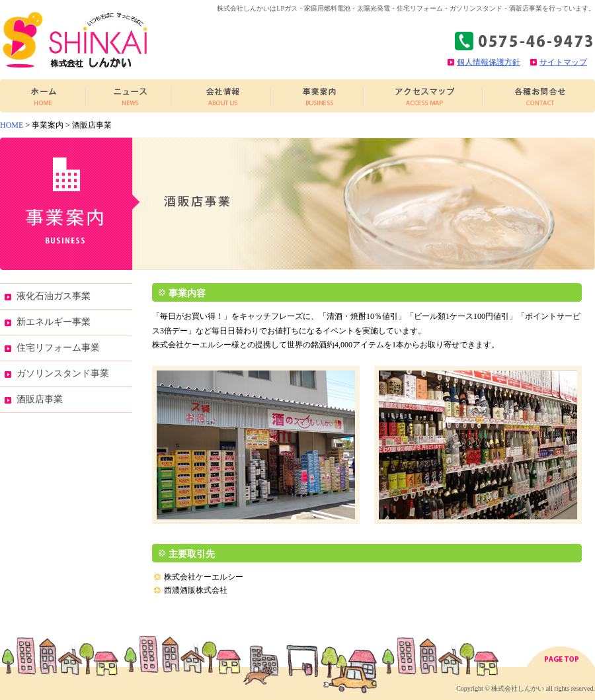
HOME (12, 125)
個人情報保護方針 (489, 62)
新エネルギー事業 (54, 322)
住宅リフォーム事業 (58, 348)
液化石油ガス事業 (54, 296)
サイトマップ (563, 62)
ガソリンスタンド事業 (63, 373)
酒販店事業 (40, 399)
